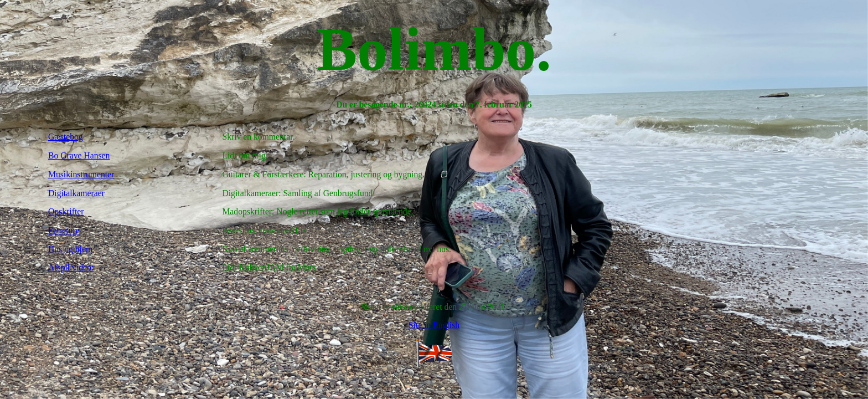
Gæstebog (66, 137)
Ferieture (64, 230)
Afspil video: (71, 267)
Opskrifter (66, 211)
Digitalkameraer (76, 193)
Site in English (434, 325)
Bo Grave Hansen (79, 155)
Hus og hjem (70, 249)
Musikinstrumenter (81, 174)
